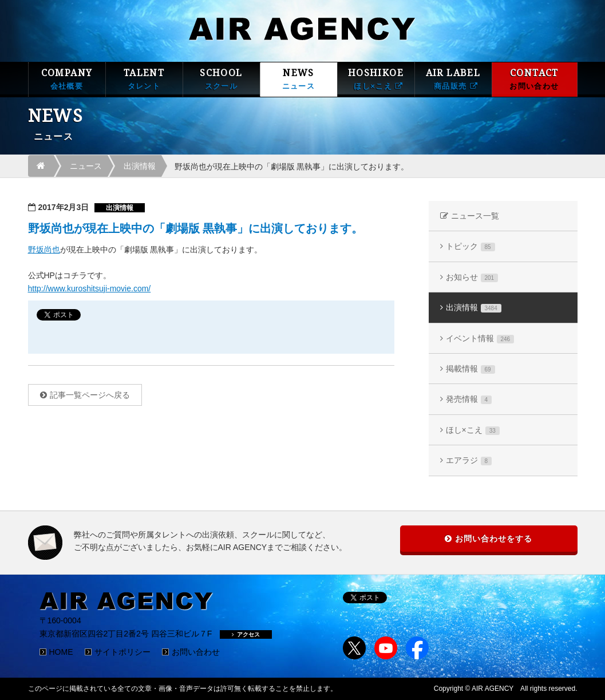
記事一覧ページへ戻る (90, 395)
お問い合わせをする (494, 539)
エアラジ (469, 460)
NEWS (299, 79)
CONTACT (535, 79)
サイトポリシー (122, 652)
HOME (61, 652)
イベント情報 (480, 339)
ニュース (86, 166)
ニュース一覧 (475, 216)
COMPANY (67, 79)
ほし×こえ (473, 430)
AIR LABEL (453, 79)
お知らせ (472, 277)
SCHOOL (222, 79)
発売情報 (469, 399)
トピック (470, 246)
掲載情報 (470, 369)
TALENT (144, 79)
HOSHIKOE (376, 79)
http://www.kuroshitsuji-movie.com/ (90, 288)
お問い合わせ (196, 652)
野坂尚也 (44, 250)
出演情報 (140, 166)
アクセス (246, 634)
